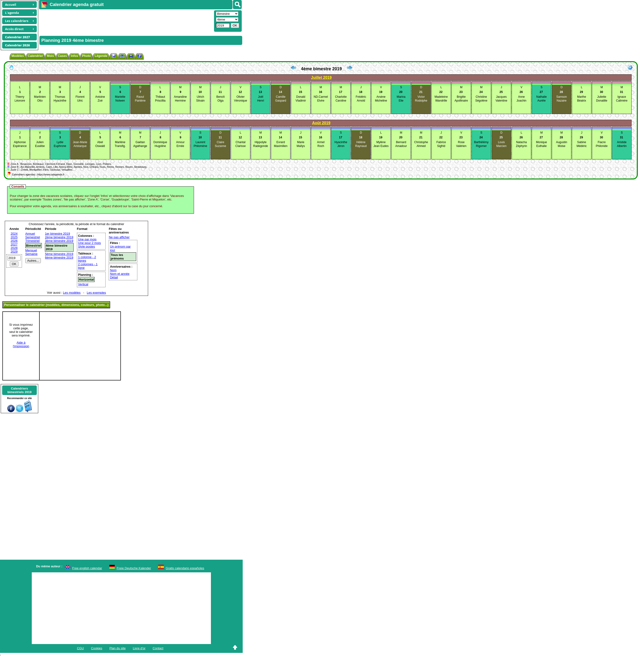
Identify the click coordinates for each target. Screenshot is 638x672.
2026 (14, 241)
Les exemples (96, 293)
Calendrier (35, 56)
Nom (113, 270)
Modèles (18, 56)
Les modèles (72, 293)
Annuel (30, 234)
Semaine (31, 254)
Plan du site (118, 648)
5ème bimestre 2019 (59, 254)
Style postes (87, 247)
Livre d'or (139, 648)
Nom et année (120, 274)
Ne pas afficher (119, 237)
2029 (14, 252)
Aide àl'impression (21, 344)
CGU (80, 648)
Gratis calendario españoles (185, 568)
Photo (86, 56)
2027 (14, 244)
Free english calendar (87, 568)
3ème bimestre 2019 (59, 241)
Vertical (83, 284)
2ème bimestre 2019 (59, 237)
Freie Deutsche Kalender (134, 568)
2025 (14, 237)
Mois (50, 56)
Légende (101, 56)
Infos (74, 56)
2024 (14, 234)
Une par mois (87, 239)
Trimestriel (32, 241)
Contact (158, 648)
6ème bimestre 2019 (59, 257)
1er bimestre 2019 (57, 234)
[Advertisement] (110, 21)
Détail (114, 277)
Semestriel (33, 237)
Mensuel (31, 250)
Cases (62, 56)
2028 (14, 248)
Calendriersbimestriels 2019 (19, 390)
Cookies (97, 648)
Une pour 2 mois (89, 243)
